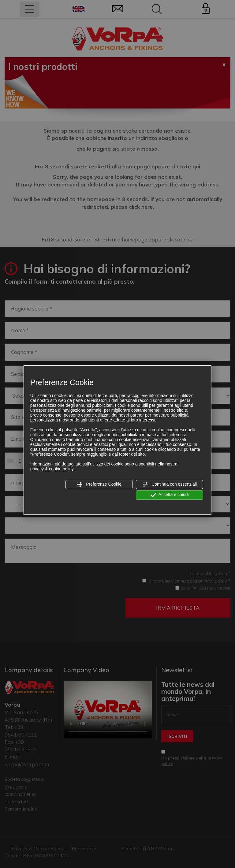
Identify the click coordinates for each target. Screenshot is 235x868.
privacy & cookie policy (52, 469)
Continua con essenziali (170, 484)
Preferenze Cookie (99, 484)
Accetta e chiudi (170, 495)
